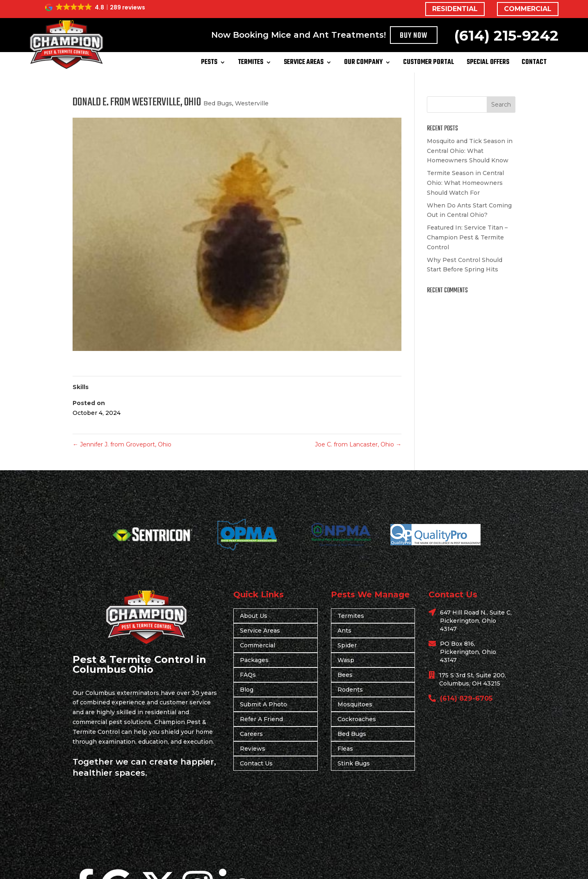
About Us (254, 616)
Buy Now (414, 36)
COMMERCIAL (528, 9)
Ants (344, 631)
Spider (347, 645)
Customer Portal (429, 64)
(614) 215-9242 (506, 35)
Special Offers (488, 64)
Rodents (350, 690)
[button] (96, 7)
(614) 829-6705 (466, 698)
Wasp (346, 660)
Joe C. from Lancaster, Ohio (358, 444)
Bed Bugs (218, 103)
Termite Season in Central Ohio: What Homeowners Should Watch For (465, 183)
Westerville (252, 103)
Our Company (363, 64)
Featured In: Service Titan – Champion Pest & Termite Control (467, 237)
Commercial (258, 645)
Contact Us (256, 763)
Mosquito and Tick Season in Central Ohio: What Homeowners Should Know (470, 151)
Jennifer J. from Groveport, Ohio (122, 444)
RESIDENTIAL (455, 9)
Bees (345, 675)
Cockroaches (357, 719)
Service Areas (304, 64)
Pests (209, 64)
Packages (254, 660)
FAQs (248, 675)
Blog (247, 690)
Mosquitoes (355, 704)
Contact (534, 64)
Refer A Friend (261, 719)
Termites (251, 64)
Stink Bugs (354, 763)
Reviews (253, 749)
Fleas (345, 749)
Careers (251, 734)
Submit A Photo (263, 704)
